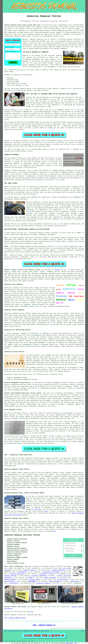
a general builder (29, 570)
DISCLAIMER (80, 12)
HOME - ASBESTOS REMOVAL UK (44, 625)
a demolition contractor (51, 572)
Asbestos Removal (45, 631)
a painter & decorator (39, 576)
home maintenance (55, 581)
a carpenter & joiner (46, 574)
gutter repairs (35, 579)
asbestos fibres (48, 70)
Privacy (83, 631)
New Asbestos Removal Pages (15, 631)
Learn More (69, 643)
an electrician (63, 579)
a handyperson (22, 572)
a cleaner (29, 577)
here (46, 511)
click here (38, 509)
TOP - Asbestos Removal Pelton (15, 618)
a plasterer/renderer (43, 583)
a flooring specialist (17, 574)
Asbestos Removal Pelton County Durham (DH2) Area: (23, 25)
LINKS (64, 12)
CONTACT (73, 12)
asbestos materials (17, 122)
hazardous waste (40, 162)
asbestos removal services (20, 529)
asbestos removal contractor (49, 144)
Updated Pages (26, 631)
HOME (59, 12)
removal (56, 117)
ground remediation (73, 484)
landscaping (74, 581)
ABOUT (68, 12)
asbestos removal (49, 32)
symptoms (30, 90)
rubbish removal (10, 579)
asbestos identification (74, 473)
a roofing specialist (58, 570)
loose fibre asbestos (42, 170)
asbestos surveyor (62, 189)
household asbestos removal (64, 476)
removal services (10, 576)
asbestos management (40, 235)
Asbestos (25, 56)
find (10, 522)
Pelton (57, 270)
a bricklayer (13, 583)
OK (76, 643)
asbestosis (45, 65)
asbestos (38, 29)
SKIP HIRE (32, 581)
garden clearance (50, 577)
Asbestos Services (35, 631)
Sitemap (5, 631)
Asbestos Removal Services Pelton (22, 535)
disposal (39, 226)
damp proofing (9, 581)
